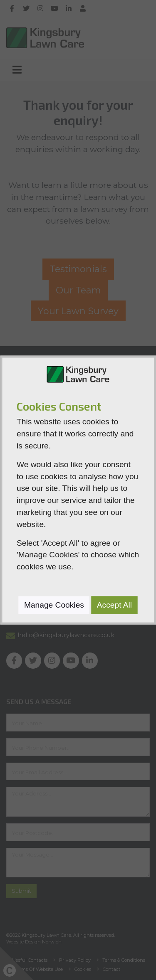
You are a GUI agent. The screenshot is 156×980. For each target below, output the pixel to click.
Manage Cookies (54, 605)
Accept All (114, 605)
